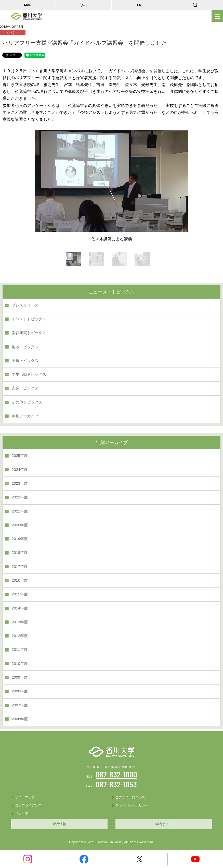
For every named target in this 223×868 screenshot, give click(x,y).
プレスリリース (25, 305)
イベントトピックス (29, 319)
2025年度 (20, 456)
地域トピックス (25, 347)
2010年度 (20, 664)
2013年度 (20, 622)
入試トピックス (25, 388)
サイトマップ (25, 797)
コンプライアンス (28, 805)
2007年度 (20, 705)
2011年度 (20, 650)
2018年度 (20, 553)
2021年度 (20, 511)
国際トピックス (25, 361)
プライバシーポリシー (132, 805)
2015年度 (20, 594)
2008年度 (20, 691)
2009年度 (20, 677)
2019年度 (20, 539)
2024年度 (20, 470)
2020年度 (20, 525)
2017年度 (20, 567)
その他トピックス (27, 402)
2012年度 (20, 636)
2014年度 (20, 608)
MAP (28, 5)
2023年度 (20, 483)
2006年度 (20, 719)
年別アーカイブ (25, 416)
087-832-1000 (116, 774)
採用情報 (59, 824)
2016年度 (20, 580)
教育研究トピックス (29, 333)
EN (139, 5)
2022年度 (20, 497)
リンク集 (22, 814)
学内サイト (164, 824)
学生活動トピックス (29, 374)
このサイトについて (130, 797)
